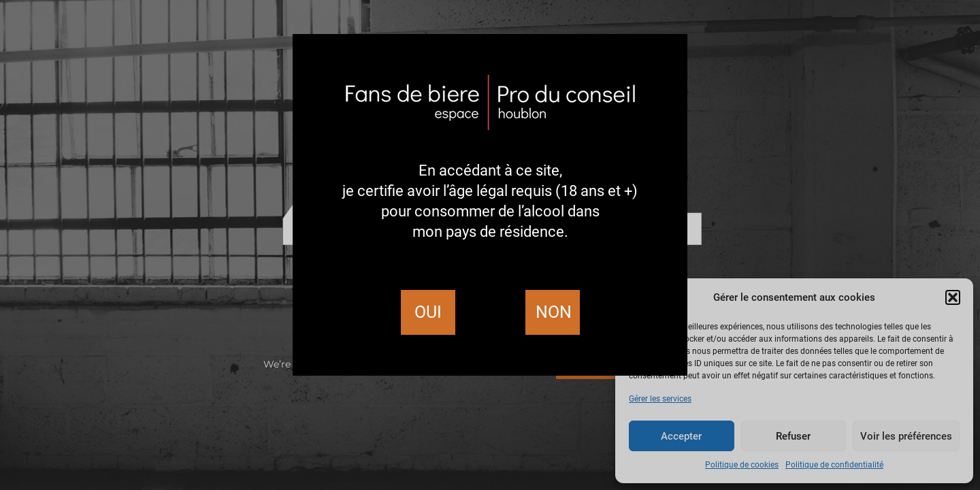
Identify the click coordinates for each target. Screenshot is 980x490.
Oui (428, 312)
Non (554, 312)
